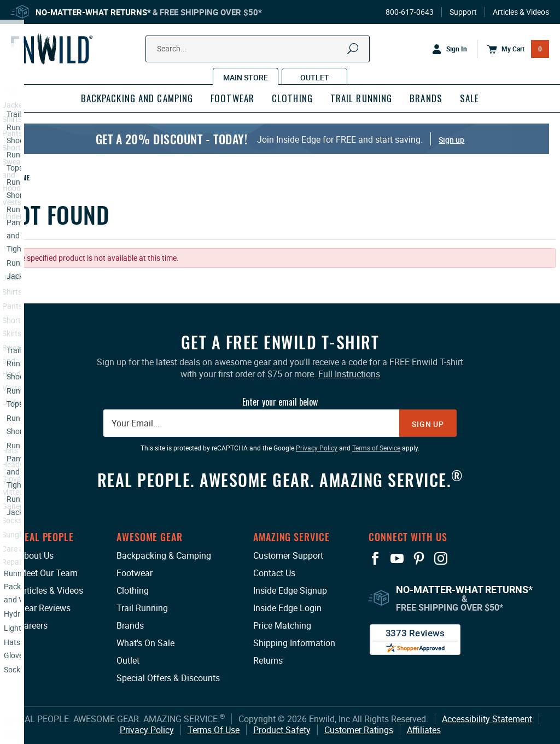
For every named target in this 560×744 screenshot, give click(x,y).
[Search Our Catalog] (241, 49)
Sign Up (428, 424)
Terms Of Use (214, 730)
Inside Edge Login (287, 608)
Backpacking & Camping (164, 555)
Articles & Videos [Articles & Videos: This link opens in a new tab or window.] (51, 590)
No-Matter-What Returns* (93, 12)
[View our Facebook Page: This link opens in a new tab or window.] (375, 559)
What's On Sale (145, 643)
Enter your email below (280, 402)
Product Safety (282, 730)
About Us (36, 555)
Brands (130, 625)
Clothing (133, 590)
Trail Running (142, 608)
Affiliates (424, 730)
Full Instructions (349, 374)
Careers (33, 625)
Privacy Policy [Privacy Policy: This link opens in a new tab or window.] (317, 448)
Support (463, 12)
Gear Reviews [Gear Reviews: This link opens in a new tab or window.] (45, 608)
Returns (268, 660)
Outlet (128, 660)
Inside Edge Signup (290, 590)
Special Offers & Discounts (168, 678)
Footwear (135, 573)
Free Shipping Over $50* (211, 12)
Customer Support (288, 555)
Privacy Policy (147, 730)
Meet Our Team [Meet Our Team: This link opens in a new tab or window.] (48, 573)
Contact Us (274, 573)
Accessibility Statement (487, 719)
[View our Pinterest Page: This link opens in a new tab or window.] (419, 559)
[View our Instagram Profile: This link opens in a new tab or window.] (441, 559)
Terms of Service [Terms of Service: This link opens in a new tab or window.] (376, 448)
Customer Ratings (359, 730)
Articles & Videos (521, 12)
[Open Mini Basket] (513, 49)
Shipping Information (294, 643)
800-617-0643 (410, 12)
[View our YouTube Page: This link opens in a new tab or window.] (397, 559)
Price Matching (282, 625)
